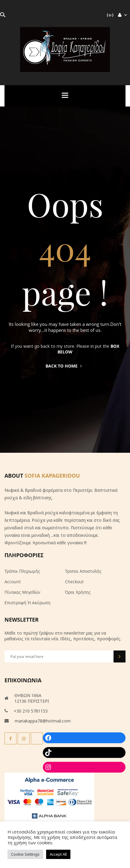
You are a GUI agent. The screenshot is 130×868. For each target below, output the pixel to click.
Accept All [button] (58, 854)
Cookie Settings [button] (25, 854)
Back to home (64, 366)
